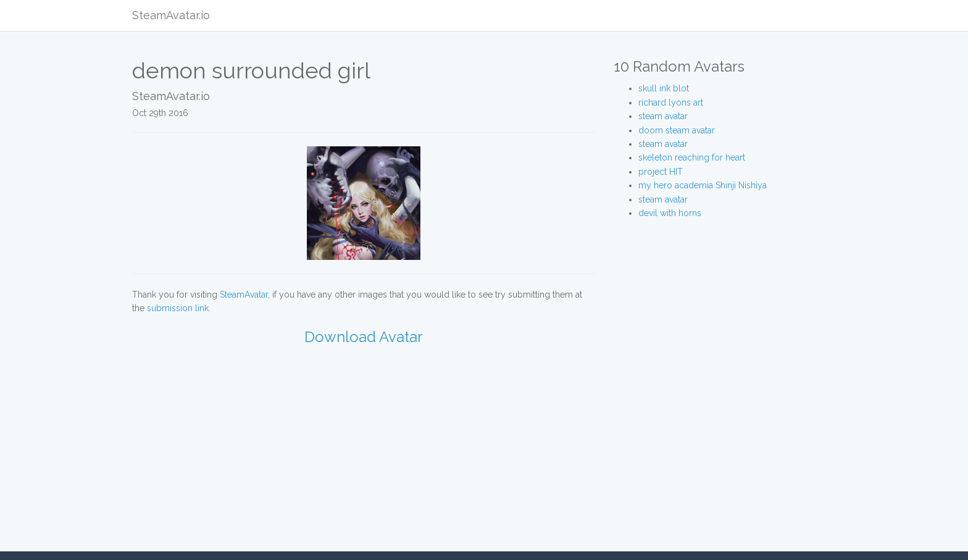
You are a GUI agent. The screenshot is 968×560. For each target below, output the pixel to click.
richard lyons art (671, 102)
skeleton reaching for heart (692, 157)
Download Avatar (364, 337)
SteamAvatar (244, 295)
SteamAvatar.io (171, 15)
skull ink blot (664, 88)
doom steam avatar (677, 130)
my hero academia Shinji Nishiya (703, 185)
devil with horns (670, 213)
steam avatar (663, 116)
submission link (178, 308)
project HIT (661, 172)
